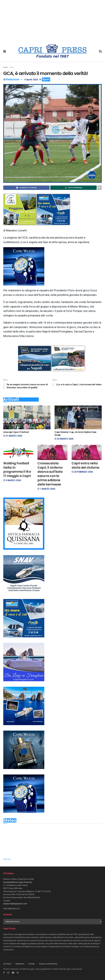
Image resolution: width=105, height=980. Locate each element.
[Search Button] (100, 51)
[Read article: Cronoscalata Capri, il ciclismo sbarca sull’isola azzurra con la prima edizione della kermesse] (52, 452)
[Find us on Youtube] (13, 973)
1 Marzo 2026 (46, 489)
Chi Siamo (7, 964)
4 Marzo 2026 (12, 480)
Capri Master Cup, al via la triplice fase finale (75, 434)
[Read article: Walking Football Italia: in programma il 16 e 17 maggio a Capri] (18, 452)
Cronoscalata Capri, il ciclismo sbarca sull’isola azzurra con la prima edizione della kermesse (50, 474)
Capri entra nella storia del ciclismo (86, 465)
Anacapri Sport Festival (16, 432)
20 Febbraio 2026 (82, 472)
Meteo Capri (7, 859)
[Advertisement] (52, 21)
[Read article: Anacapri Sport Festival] (27, 418)
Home (6, 67)
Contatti (32, 964)
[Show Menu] (5, 51)
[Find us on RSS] (18, 973)
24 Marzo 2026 (64, 439)
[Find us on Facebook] (4, 973)
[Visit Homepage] (52, 51)
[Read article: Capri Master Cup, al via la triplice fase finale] (78, 418)
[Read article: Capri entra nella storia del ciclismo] (87, 452)
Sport (12, 67)
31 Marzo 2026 (13, 436)
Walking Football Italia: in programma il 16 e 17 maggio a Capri (17, 470)
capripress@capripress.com (15, 904)
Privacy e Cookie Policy (48, 964)
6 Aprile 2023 (31, 80)
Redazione (13, 79)
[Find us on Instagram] (8, 973)
